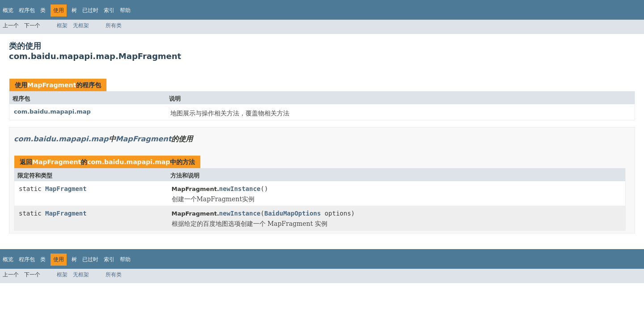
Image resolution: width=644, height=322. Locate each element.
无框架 (81, 25)
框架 (62, 25)
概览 (8, 10)
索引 (109, 10)
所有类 (114, 25)
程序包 (27, 10)
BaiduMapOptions (292, 213)
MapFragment (52, 85)
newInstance (240, 189)
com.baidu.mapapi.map (52, 112)
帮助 (125, 10)
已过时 (90, 10)
